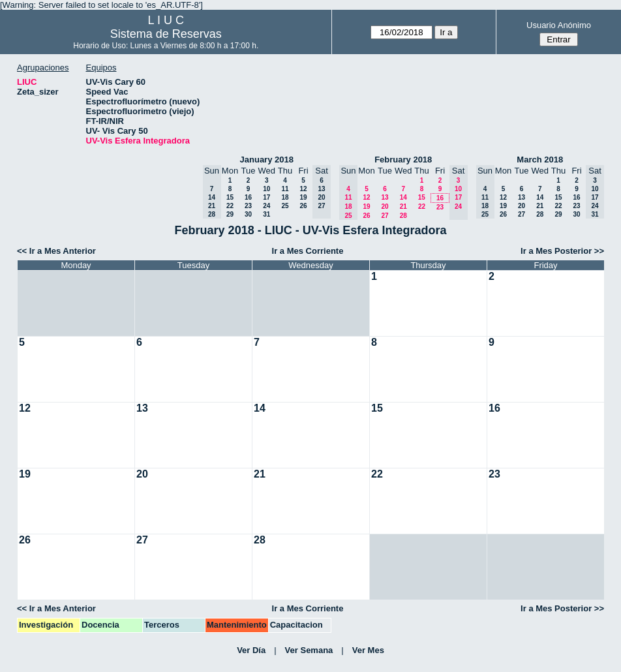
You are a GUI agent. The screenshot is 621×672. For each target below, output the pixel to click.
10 (266, 189)
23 (248, 206)
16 (248, 197)
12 (303, 189)
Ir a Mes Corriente (308, 251)
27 (385, 216)
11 (285, 189)
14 (403, 197)
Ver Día (251, 650)
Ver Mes (368, 650)
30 (248, 214)
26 (303, 206)
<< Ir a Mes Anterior (56, 251)
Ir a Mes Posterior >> (562, 251)
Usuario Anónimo (559, 25)
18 (285, 197)
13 (385, 197)
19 (303, 197)
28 (403, 216)
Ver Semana (309, 650)
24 (266, 206)
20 (385, 206)
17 (266, 197)
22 (230, 206)
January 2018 (267, 160)
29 (230, 214)
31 (266, 214)
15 (230, 197)
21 (403, 206)
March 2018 (540, 160)
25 (285, 206)
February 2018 (403, 160)
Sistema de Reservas (166, 34)
